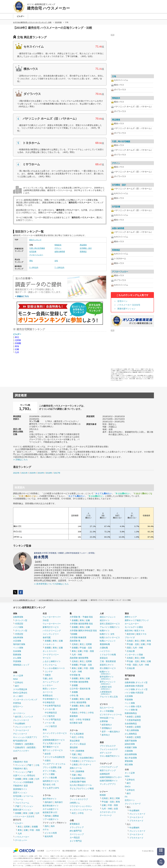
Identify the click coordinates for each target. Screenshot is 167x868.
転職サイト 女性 (107, 634)
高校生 (75, 713)
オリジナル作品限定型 (55, 757)
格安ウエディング (108, 770)
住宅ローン (122, 301)
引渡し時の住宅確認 (37, 248)
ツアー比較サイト (51, 819)
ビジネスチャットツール (111, 714)
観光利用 (49, 836)
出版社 (48, 760)
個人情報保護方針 (69, 851)
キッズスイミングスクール (81, 810)
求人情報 (112, 851)
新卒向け (106, 735)
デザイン (58, 248)
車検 (45, 730)
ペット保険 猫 (131, 710)
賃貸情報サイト (20, 789)
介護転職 (104, 648)
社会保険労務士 (87, 758)
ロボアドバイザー (21, 751)
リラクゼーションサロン (81, 806)
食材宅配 (47, 637)
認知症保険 (130, 744)
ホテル (46, 829)
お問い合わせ (83, 851)
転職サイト (105, 631)
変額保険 (129, 761)
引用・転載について (99, 851)
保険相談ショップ (21, 665)
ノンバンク (28, 717)
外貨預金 (17, 703)
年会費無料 (20, 724)
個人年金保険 (131, 758)
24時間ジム (75, 803)
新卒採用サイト (107, 678)
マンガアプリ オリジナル (54, 764)
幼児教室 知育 (76, 723)
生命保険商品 (131, 724)
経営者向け (107, 725)
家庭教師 (74, 716)
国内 (47, 826)
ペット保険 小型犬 (133, 706)
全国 (116, 809)
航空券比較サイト (51, 806)
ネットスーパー (50, 651)
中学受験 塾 (75, 675)
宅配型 (48, 675)
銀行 (17, 686)
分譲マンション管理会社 (24, 775)
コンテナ (49, 672)
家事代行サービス (51, 627)
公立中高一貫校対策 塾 (80, 689)
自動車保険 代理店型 (134, 686)
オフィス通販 (49, 774)
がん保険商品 (131, 734)
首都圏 (18, 343)
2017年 (57, 473)
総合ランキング (35, 240)
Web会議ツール (107, 718)
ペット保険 (18, 648)
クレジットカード (21, 720)
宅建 (74, 754)
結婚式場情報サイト (109, 781)
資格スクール (76, 768)
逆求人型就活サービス (110, 624)
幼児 (74, 737)
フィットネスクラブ (79, 799)
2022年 (16, 473)
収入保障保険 (133, 730)
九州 (17, 352)
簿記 (80, 754)
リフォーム (18, 799)
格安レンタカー (50, 689)
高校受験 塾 (75, 641)
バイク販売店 (49, 716)
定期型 (138, 717)
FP (73, 751)
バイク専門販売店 (53, 720)
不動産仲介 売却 (20, 762)
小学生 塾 (74, 696)
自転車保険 (18, 637)
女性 (56, 261)
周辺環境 (83, 245)
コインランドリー (51, 634)
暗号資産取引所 (20, 741)
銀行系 (18, 717)
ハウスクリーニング (52, 631)
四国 (129, 648)
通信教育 (74, 709)
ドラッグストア (77, 827)
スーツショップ (77, 834)
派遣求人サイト (107, 665)
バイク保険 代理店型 (134, 693)
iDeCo (128, 787)
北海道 (75, 644)
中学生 (83, 713)
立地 (114, 76)
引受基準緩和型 (134, 720)
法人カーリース (107, 708)
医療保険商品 (131, 713)
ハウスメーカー (22, 837)
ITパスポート (86, 765)
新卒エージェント (108, 683)
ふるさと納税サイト (52, 661)
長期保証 (83, 252)
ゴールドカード (22, 730)
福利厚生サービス (51, 781)
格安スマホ (141, 634)
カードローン (19, 713)
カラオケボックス (108, 812)
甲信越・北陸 (86, 648)
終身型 (130, 717)
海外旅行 (59, 802)
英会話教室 (75, 741)
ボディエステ (106, 753)
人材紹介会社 (106, 688)
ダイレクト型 (21, 620)
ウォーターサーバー (52, 617)
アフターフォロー (36, 255)
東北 (17, 337)
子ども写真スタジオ (52, 743)
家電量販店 (75, 824)
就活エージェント (108, 617)
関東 (118, 798)
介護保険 (129, 751)
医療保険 (17, 655)
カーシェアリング (51, 682)
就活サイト (105, 620)
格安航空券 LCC (50, 812)
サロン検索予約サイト (110, 756)
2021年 (25, 473)
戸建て (30, 765)
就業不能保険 (131, 741)
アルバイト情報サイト (110, 627)
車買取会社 (48, 696)
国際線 (56, 816)
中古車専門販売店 (53, 706)
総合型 (48, 754)
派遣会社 (104, 658)
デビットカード (20, 734)
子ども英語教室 (77, 734)
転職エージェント (108, 641)
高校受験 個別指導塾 (79, 658)
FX (14, 710)
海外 (53, 826)
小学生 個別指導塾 (78, 702)
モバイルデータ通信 (134, 627)
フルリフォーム (22, 803)
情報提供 (58, 245)
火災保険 (17, 641)
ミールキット (49, 644)
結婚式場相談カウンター (111, 777)
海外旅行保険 (19, 644)
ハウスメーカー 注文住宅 (129, 305)
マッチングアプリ (108, 784)
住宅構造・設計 (86, 248)
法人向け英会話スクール (81, 785)
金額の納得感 (60, 252)
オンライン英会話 (78, 744)
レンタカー (48, 685)
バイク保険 (18, 627)
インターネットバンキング (25, 700)
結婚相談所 (105, 774)
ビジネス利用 (51, 833)
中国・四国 (35, 830)
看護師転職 (105, 644)
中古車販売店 (49, 702)
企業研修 (104, 721)
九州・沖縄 (77, 655)
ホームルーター (132, 624)
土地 (37, 765)
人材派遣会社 (106, 693)
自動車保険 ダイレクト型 (136, 682)
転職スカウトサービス (110, 637)
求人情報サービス (108, 668)
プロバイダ (130, 637)
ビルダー (17, 334)
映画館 (103, 795)
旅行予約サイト (50, 799)
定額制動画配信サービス (54, 740)
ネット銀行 (18, 696)
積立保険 (129, 765)
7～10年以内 (59, 267)
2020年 (33, 473)
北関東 (18, 340)
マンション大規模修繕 (23, 782)
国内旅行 (49, 802)
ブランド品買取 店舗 (52, 767)
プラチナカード (136, 821)
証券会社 (19, 682)
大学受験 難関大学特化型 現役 (83, 631)
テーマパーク (106, 815)
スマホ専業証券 (20, 689)
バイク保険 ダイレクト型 (136, 689)
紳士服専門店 (76, 831)
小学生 (91, 713)
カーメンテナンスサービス (55, 733)
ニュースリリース (53, 851)
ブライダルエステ (108, 746)
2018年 (49, 473)
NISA (15, 679)
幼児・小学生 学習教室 (80, 720)
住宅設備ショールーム (23, 796)
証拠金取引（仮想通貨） (26, 747)
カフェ (46, 737)
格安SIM (131, 634)
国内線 (48, 816)
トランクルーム (50, 665)
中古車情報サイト (51, 699)
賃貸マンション (20, 793)
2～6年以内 (34, 267)
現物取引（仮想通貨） (25, 744)
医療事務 (80, 751)
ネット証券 (18, 676)
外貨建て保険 (131, 747)
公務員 (75, 765)
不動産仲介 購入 (20, 769)
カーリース (48, 692)
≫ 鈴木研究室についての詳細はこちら (51, 584)
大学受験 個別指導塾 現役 (81, 624)
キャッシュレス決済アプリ (25, 737)
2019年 (41, 473)
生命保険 (17, 651)
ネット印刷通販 (107, 711)
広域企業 (131, 651)
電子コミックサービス (53, 750)
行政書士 (76, 761)
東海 (17, 346)
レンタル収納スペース (55, 668)
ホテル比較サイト (51, 809)
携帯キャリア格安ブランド (137, 620)
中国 (149, 644)
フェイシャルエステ (109, 749)
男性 (31, 261)
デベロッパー (21, 840)
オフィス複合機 (50, 778)
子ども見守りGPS (51, 788)
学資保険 (17, 661)
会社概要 (41, 851)
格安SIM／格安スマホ (135, 631)
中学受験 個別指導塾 (79, 682)
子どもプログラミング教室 (82, 789)
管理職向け (107, 728)
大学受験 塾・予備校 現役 (81, 617)
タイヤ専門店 (76, 841)
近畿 (17, 349)
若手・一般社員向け (111, 732)
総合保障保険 (131, 754)
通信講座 (74, 747)
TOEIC (75, 758)
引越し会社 (48, 678)
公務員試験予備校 (78, 782)
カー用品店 (75, 838)
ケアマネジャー (89, 761)
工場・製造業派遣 (108, 661)
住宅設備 (33, 252)
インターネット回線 (134, 655)
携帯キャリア (131, 617)
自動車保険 (18, 617)
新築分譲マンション (126, 309)
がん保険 (17, 658)
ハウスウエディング (109, 767)
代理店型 (19, 624)
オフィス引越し (50, 771)
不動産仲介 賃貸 (20, 786)
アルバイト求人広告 (109, 697)
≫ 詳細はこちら (20, 460)
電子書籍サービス (51, 747)
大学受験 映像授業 (78, 637)
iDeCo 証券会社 (20, 693)
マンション (20, 765)
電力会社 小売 (49, 784)
